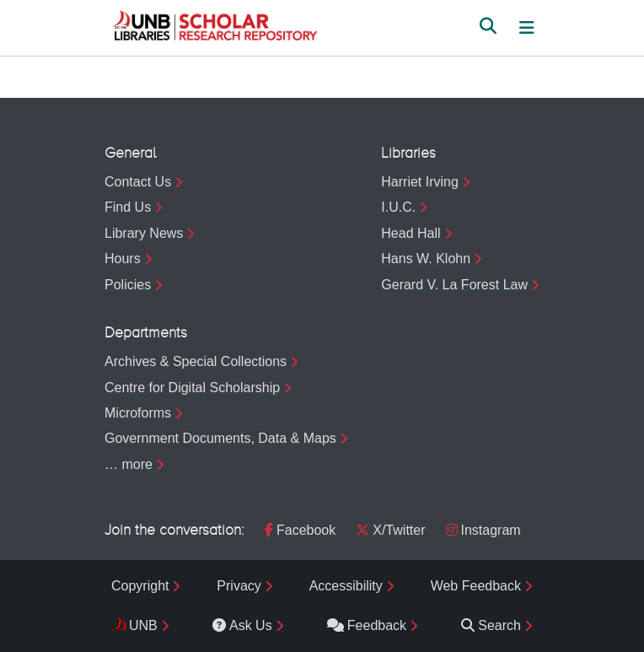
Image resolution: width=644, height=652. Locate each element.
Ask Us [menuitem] (242, 625)
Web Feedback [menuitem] (476, 586)
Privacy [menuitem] (239, 586)
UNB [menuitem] (143, 625)
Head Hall (411, 233)
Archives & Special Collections (196, 361)
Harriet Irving (420, 182)
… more (129, 464)
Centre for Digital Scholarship (192, 388)
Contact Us (138, 182)
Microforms (138, 413)
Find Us (128, 207)
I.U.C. (398, 207)
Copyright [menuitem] (140, 586)
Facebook (300, 530)
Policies (128, 285)
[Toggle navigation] (527, 28)
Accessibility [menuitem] (346, 586)
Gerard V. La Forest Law (454, 285)
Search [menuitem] (491, 625)
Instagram (483, 530)
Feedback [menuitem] (367, 625)
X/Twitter (390, 530)
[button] (214, 28)
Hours (123, 259)
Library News (144, 233)
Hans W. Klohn (426, 259)
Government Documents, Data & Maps (220, 438)
